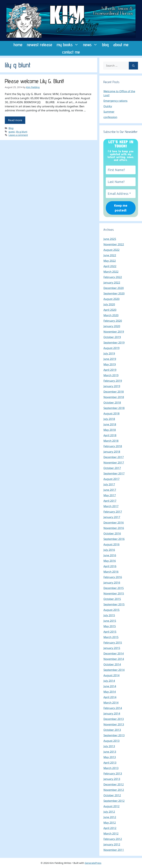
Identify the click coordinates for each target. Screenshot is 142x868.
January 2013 (112, 779)
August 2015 (111, 610)
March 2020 (111, 315)
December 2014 (114, 653)
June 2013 (110, 752)
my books (69, 45)
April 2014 (110, 697)
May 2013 (110, 757)
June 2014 (110, 686)
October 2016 (112, 533)
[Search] (133, 66)
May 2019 (110, 364)
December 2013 (114, 719)
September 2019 (114, 342)
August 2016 (111, 544)
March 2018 (111, 441)
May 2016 (110, 561)
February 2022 (113, 277)
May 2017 (110, 495)
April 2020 (110, 310)
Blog (11, 128)
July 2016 (109, 550)
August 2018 (111, 413)
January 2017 (112, 517)
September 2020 (114, 293)
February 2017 (113, 512)
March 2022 (111, 272)
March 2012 (111, 833)
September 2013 (114, 735)
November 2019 (114, 332)
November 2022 (114, 244)
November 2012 (114, 790)
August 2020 (111, 299)
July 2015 (109, 615)
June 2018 (110, 424)
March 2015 (111, 637)
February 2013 (113, 773)
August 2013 (111, 741)
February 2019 (113, 381)
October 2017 (112, 468)
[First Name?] (121, 170)
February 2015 (113, 642)
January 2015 (112, 648)
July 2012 (109, 812)
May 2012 (110, 823)
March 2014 (111, 703)
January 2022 (112, 282)
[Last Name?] (121, 182)
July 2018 (109, 419)
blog (105, 45)
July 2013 (109, 746)
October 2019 (112, 337)
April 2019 (110, 370)
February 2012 (113, 839)
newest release (40, 45)
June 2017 (110, 490)
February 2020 (113, 321)
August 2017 (111, 479)
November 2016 (114, 528)
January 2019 (112, 386)
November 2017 (114, 462)
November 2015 (114, 593)
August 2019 (111, 348)
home (18, 45)
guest (12, 132)
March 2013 (111, 768)
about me (121, 45)
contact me (71, 52)
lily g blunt (22, 132)
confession (110, 117)
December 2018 (114, 392)
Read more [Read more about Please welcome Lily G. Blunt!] (15, 120)
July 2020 (109, 304)
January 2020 (112, 326)
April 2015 (110, 632)
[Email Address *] (121, 194)
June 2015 (110, 621)
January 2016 (112, 582)
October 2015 (112, 599)
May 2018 (110, 430)
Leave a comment (18, 135)
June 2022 (110, 255)
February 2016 (113, 577)
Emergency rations (115, 101)
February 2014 (113, 708)
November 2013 (114, 724)
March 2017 (111, 506)
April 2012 (110, 828)
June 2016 (110, 555)
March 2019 (111, 375)
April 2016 (110, 566)
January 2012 (112, 844)
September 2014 (114, 670)
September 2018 (114, 408)
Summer (109, 112)
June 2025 (110, 239)
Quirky (108, 106)
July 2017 (109, 484)
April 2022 (110, 266)
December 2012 (114, 784)
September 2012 (114, 801)
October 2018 (112, 402)
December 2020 (114, 288)
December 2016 (114, 522)
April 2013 (110, 763)
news (91, 45)
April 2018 (110, 435)
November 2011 (114, 850)
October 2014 (112, 664)
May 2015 (110, 626)
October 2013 (112, 730)
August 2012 (111, 806)
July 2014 (109, 681)
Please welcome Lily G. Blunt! (34, 81)
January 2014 (112, 713)
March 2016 (111, 572)
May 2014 (110, 692)
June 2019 (110, 359)
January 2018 (112, 452)
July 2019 (109, 353)
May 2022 (110, 261)
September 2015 (114, 604)
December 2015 (114, 588)
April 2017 (110, 501)
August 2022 (111, 250)
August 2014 (111, 675)
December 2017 (114, 457)
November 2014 (114, 659)
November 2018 (114, 397)
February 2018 (113, 446)
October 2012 (112, 795)
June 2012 (110, 817)
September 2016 (114, 539)
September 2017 (114, 473)
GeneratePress (93, 863)
